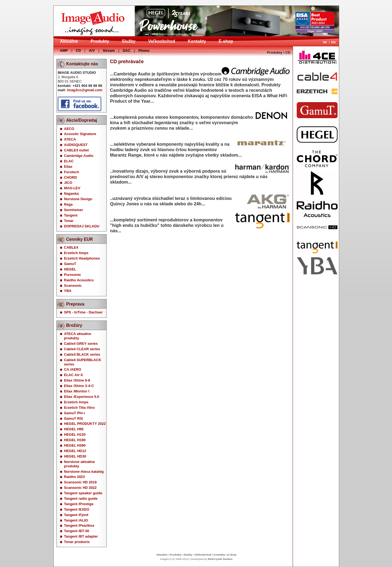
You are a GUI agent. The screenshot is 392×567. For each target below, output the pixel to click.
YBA (68, 291)
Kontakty (197, 41)
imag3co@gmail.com (85, 90)
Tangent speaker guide (83, 493)
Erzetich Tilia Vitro (79, 408)
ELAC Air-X (73, 375)
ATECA (70, 139)
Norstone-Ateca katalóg (84, 472)
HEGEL (70, 269)
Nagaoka (71, 193)
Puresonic (73, 275)
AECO (69, 129)
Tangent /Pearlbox (79, 525)
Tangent (71, 215)
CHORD (71, 177)
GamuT (70, 264)
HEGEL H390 (75, 445)
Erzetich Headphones (82, 258)
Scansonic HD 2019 (80, 482)
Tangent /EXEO (77, 509)
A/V (92, 51)
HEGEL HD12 (75, 451)
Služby (128, 41)
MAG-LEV (72, 188)
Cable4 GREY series (81, 344)
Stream (109, 51)
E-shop (226, 41)
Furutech (72, 172)
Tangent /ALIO (76, 520)
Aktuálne (69, 41)
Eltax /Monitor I (77, 391)
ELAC (69, 161)
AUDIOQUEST (76, 145)
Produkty (100, 41)
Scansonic (73, 286)
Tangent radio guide (81, 499)
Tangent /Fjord (76, 515)
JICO (68, 183)
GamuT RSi (73, 418)
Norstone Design (78, 199)
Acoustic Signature (80, 134)
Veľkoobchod (162, 41)
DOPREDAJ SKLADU (82, 226)
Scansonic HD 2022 (80, 488)
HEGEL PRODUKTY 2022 (85, 424)
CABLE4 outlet (76, 150)
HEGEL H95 (74, 429)
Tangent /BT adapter (81, 536)
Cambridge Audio (79, 156)
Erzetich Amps (76, 253)
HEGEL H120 (75, 435)
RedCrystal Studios (220, 559)
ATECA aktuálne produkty (78, 336)
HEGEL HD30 (75, 456)
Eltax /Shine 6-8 (77, 380)
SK (325, 42)
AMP (64, 51)
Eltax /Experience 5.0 (82, 397)
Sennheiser (73, 210)
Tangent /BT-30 (76, 531)
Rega (68, 204)
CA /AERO (73, 369)
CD (78, 51)
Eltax (68, 167)
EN (333, 42)
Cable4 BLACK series (82, 354)
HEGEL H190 (75, 440)
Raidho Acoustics (79, 280)
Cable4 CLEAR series (82, 349)
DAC (127, 51)
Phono (144, 51)
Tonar (69, 221)
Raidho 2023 (74, 477)
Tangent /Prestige (79, 504)
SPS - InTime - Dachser (83, 312)
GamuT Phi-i (74, 413)
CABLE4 (71, 247)
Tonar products (77, 542)
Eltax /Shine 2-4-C (79, 386)
